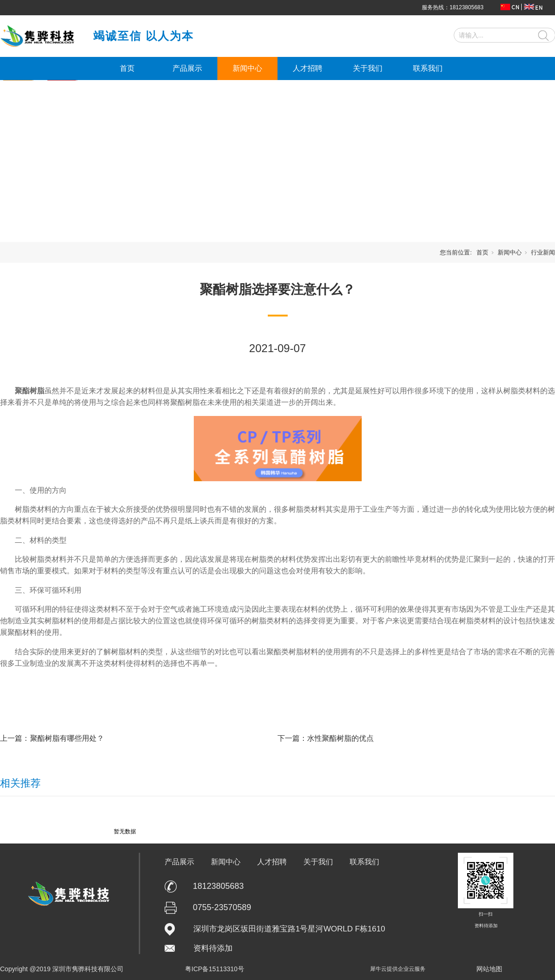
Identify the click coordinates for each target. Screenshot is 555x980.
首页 (127, 68)
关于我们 (368, 68)
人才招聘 (308, 68)
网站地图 (489, 969)
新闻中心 (247, 68)
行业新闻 (543, 252)
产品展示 (187, 68)
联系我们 (428, 68)
